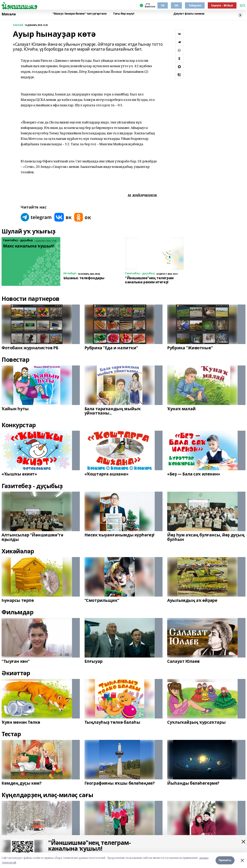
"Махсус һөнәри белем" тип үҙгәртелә (80, 14)
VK (163, 5)
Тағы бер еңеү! (123, 14)
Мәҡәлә (9, 14)
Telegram (195, 5)
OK (176, 5)
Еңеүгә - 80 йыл (222, 5)
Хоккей (18, 25)
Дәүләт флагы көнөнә (189, 14)
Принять (225, 860)
